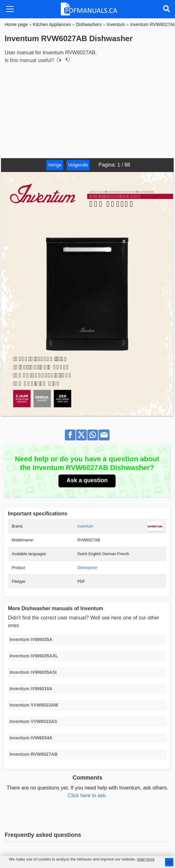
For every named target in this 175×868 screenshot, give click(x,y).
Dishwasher (87, 568)
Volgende (78, 165)
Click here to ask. (87, 796)
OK (169, 862)
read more (146, 859)
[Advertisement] (87, 110)
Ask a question (87, 480)
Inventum (85, 526)
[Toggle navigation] (10, 9)
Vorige (55, 165)
